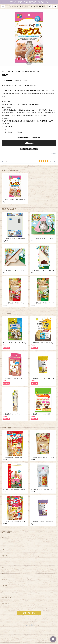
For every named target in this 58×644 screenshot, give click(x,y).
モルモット (5, 562)
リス (3, 574)
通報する (54, 154)
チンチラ (4, 544)
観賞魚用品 (5, 604)
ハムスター (5, 556)
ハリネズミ (5, 580)
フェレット (5, 568)
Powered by (29, 625)
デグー (4, 550)
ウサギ (4, 538)
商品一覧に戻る (29, 613)
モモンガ (4, 586)
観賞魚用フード (6, 598)
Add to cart (29, 143)
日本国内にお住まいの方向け (29, 149)
